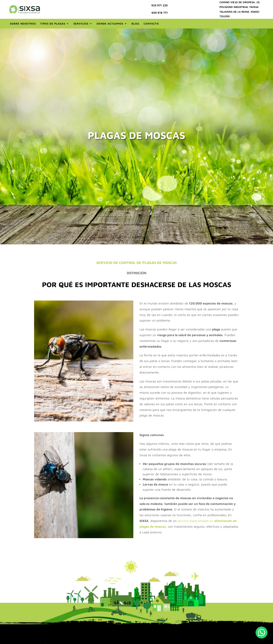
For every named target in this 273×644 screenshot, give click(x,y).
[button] (262, 633)
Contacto (151, 24)
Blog (135, 24)
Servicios (81, 24)
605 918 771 (160, 13)
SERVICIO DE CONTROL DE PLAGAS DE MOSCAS (136, 263)
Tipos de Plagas (53, 24)
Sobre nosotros (23, 24)
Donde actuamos (110, 24)
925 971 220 (159, 5)
